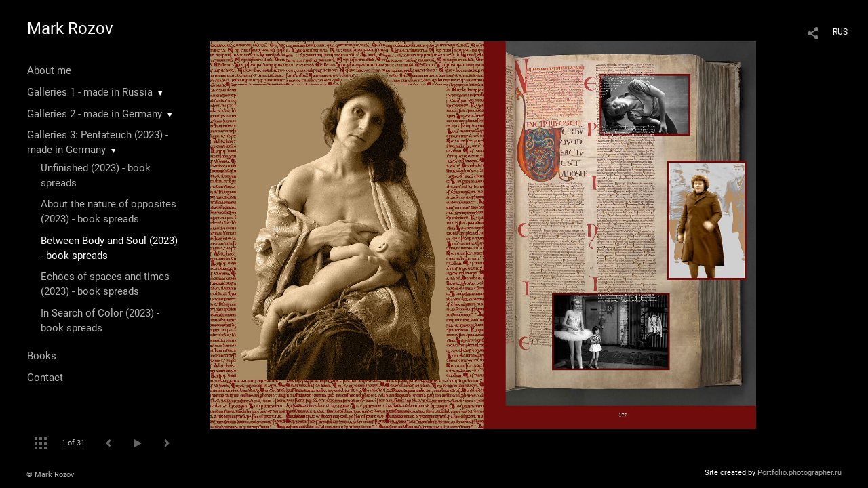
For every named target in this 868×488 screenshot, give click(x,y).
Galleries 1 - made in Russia (90, 92)
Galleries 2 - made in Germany (95, 114)
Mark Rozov (70, 28)
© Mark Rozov (50, 475)
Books (42, 356)
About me (49, 70)
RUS (840, 32)
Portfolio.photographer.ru (800, 473)
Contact (45, 378)
